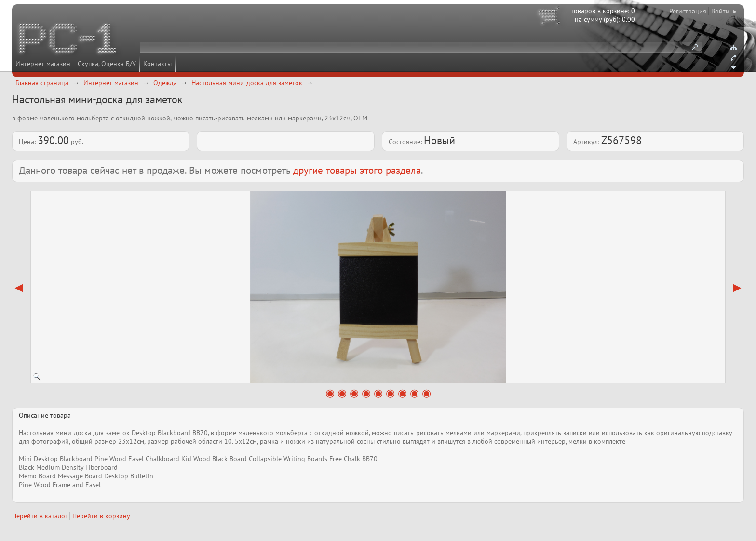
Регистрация (688, 11)
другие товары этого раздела (357, 170)
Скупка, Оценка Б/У (107, 64)
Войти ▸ (724, 11)
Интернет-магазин (43, 64)
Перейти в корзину (101, 516)
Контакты (157, 64)
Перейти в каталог (40, 516)
